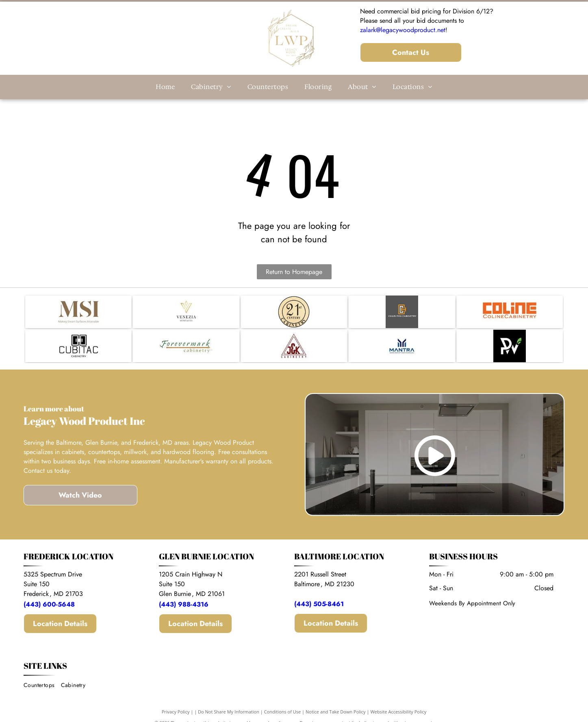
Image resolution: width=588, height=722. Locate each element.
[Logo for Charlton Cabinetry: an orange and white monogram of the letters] (402, 312)
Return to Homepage (294, 272)
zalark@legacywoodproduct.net (403, 30)
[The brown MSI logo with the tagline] (78, 312)
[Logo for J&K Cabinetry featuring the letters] (294, 346)
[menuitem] (165, 87)
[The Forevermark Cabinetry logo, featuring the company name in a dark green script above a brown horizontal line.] (186, 346)
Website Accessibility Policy (398, 712)
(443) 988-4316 (185, 604)
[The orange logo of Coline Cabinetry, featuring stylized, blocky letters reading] (510, 312)
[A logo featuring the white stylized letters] (510, 346)
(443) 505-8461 (319, 604)
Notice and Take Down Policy (336, 712)
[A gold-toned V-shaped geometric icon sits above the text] (186, 312)
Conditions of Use (283, 712)
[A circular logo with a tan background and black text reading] (294, 312)
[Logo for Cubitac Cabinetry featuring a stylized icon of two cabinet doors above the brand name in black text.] (78, 346)
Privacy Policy (176, 712)
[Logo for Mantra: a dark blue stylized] (402, 346)
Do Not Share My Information (229, 712)
